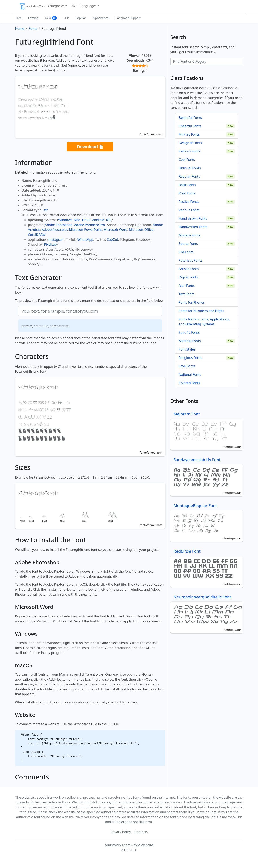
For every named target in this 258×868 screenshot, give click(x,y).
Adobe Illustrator (54, 230)
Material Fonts (190, 341)
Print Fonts (187, 193)
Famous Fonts (189, 151)
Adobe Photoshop (59, 225)
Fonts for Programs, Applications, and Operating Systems (204, 322)
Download (90, 147)
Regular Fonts (189, 176)
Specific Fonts (189, 332)
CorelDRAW (37, 235)
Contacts (141, 832)
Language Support (128, 18)
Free (19, 18)
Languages (88, 6)
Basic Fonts (187, 185)
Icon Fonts (187, 286)
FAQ (73, 6)
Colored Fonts (189, 383)
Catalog (33, 18)
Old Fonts (186, 252)
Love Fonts (187, 366)
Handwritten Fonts (193, 227)
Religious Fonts (190, 358)
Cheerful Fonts (190, 126)
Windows (65, 220)
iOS (108, 220)
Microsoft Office (141, 230)
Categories (56, 6)
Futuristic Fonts (190, 260)
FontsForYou (32, 7)
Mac (77, 220)
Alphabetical (101, 18)
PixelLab (50, 244)
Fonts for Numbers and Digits (201, 311)
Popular (81, 18)
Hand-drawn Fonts (193, 218)
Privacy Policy (121, 832)
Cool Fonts (187, 160)
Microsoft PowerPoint (85, 230)
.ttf (45, 210)
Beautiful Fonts (190, 118)
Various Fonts (189, 210)
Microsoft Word (115, 230)
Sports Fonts (188, 244)
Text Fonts (186, 294)
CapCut (113, 239)
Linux (86, 220)
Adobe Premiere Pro (90, 225)
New (51, 18)
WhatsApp (85, 239)
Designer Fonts (190, 143)
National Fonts (190, 374)
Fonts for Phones (192, 302)
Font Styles (187, 349)
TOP (66, 18)
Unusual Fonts (190, 168)
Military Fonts (189, 134)
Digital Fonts (188, 277)
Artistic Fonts (189, 269)
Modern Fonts (189, 235)
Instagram (56, 239)
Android (98, 220)
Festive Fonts (189, 202)
